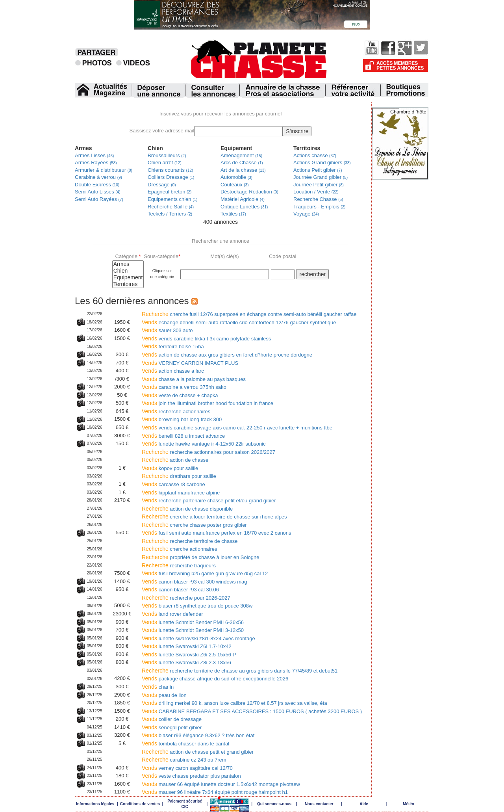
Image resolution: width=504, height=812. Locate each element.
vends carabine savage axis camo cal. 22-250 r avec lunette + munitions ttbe (246, 428)
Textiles (233, 214)
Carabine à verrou (98, 177)
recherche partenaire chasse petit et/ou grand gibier (217, 501)
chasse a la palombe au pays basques (202, 379)
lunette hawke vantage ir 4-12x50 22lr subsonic (212, 444)
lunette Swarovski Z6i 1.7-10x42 (195, 646)
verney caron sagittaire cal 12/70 (196, 768)
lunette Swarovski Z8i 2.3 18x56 (195, 662)
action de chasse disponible (202, 509)
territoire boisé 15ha (181, 347)
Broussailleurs (167, 155)
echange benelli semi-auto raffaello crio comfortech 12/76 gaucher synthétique (247, 322)
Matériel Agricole (243, 199)
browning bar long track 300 (190, 419)
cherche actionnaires (194, 549)
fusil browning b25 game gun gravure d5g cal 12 (213, 573)
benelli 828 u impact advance (192, 436)
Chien (128, 271)
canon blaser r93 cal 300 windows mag (203, 582)
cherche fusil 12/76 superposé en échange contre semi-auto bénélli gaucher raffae (263, 314)
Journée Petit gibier (319, 185)
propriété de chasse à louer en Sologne (215, 557)
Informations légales (95, 804)
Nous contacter (319, 804)
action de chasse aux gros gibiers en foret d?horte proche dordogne (235, 355)
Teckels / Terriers (170, 214)
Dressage (162, 185)
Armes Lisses (94, 155)
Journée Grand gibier (321, 177)
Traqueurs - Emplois (319, 207)
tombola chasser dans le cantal (194, 744)
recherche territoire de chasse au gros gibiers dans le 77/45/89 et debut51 (254, 671)
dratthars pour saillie (193, 476)
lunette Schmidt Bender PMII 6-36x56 (201, 622)
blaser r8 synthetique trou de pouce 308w (206, 606)
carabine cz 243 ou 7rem (198, 760)
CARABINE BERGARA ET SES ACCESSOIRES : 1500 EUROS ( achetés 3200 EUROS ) (260, 711)
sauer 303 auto (176, 330)
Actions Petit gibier (318, 170)
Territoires (128, 284)
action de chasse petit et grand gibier (212, 752)
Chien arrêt (165, 163)
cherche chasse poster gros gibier (208, 525)
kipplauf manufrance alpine (189, 493)
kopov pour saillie (178, 468)
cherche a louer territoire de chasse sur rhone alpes (229, 517)
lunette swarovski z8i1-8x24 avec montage (207, 638)
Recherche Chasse (318, 199)
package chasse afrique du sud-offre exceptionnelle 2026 (223, 679)
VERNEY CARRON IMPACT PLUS (198, 363)
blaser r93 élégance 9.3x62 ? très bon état (207, 735)
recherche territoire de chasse (204, 541)
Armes (128, 264)
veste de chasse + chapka (188, 395)
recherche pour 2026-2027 (200, 598)
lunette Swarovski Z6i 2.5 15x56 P (197, 655)
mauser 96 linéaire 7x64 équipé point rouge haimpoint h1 (223, 792)
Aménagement (241, 155)
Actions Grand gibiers (322, 163)
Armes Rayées (96, 163)
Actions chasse (315, 155)
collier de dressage (180, 719)
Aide (364, 804)
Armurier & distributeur (104, 170)
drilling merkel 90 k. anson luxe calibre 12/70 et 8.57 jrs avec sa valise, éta (243, 703)
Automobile (236, 177)
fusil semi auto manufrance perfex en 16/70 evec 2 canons (225, 533)
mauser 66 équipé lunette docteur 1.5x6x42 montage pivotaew (229, 784)
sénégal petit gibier (180, 727)
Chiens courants (170, 170)
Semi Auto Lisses (98, 192)
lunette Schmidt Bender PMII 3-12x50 (201, 630)
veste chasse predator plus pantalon (200, 776)
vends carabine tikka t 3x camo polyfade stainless (215, 339)
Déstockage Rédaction (249, 192)
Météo (409, 804)
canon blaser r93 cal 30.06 (189, 590)
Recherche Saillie (171, 207)
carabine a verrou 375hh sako (193, 387)
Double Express (97, 185)
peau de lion (173, 695)
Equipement (128, 278)
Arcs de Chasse (242, 163)
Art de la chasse (243, 170)
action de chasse (189, 460)
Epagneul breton (170, 192)
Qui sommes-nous (274, 804)
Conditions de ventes (140, 804)
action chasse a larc (181, 371)
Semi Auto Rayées (99, 199)
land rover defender (181, 614)
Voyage (306, 214)
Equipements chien (172, 199)
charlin (166, 687)
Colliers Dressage (171, 177)
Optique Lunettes (244, 207)
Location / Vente (316, 192)
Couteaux (235, 185)
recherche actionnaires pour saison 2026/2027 (223, 452)
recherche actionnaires (185, 412)
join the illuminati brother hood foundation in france (216, 403)
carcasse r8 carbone (182, 484)
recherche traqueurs (193, 566)
